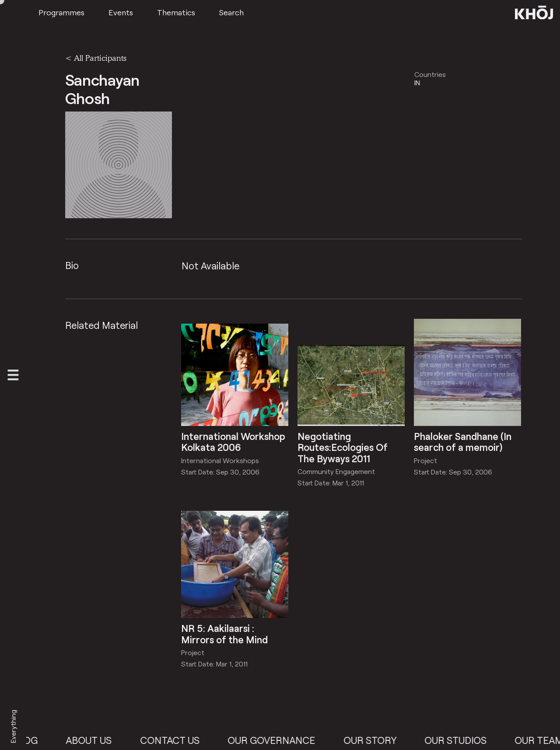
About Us (96, 740)
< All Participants (96, 58)
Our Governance (279, 740)
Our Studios (463, 740)
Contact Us (177, 740)
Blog (32, 740)
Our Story (377, 740)
